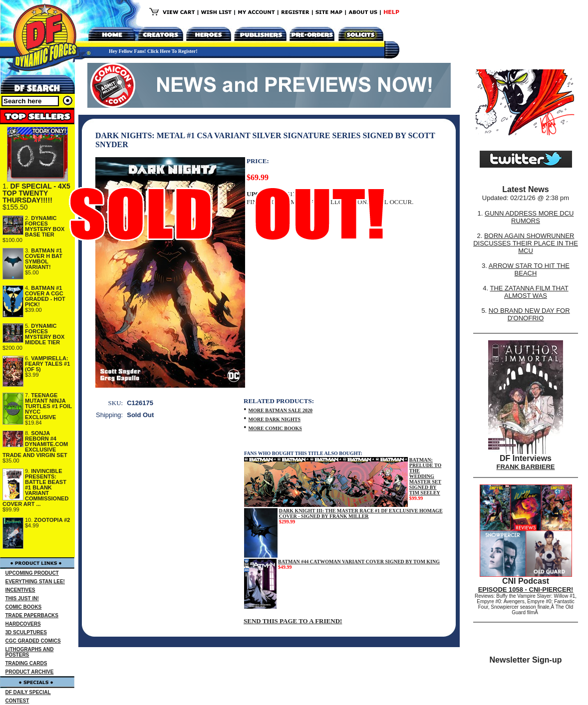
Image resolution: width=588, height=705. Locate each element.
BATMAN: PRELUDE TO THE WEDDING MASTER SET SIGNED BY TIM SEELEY (425, 476)
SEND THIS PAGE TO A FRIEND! (293, 621)
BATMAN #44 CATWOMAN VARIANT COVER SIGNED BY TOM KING (359, 562)
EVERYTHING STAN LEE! (35, 582)
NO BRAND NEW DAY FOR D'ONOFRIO (529, 314)
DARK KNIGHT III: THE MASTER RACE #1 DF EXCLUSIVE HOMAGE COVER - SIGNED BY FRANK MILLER (361, 513)
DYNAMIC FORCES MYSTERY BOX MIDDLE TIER (45, 334)
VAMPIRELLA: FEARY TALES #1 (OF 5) (47, 364)
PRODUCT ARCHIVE (30, 672)
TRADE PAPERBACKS (32, 615)
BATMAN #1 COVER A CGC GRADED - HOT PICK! (45, 296)
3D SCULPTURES (26, 632)
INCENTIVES (20, 590)
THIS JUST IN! (22, 598)
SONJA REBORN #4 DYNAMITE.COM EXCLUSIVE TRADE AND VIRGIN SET (35, 444)
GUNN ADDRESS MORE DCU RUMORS (529, 217)
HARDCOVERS (23, 624)
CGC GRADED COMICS (33, 641)
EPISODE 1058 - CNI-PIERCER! (526, 589)
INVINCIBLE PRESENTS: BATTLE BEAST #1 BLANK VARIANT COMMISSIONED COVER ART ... (35, 487)
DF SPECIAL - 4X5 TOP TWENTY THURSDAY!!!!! (36, 193)
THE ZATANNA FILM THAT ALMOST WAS (529, 292)
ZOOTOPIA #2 (52, 520)
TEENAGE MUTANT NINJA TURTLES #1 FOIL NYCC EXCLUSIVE (48, 406)
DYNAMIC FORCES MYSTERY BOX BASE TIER (45, 226)
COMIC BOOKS (24, 607)
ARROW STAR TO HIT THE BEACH (529, 269)
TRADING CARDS (26, 663)
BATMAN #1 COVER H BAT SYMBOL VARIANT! (44, 259)
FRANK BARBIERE (526, 467)
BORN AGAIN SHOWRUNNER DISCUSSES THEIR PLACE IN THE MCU (526, 243)
